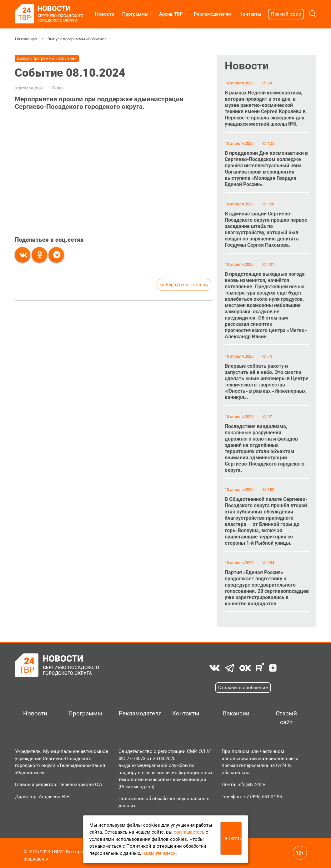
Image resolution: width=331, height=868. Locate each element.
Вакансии (236, 714)
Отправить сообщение (243, 688)
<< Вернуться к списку (184, 285)
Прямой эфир (286, 14)
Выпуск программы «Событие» (77, 39)
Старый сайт (286, 718)
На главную (26, 39)
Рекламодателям (213, 14)
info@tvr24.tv (251, 785)
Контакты (250, 14)
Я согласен (233, 838)
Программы (135, 14)
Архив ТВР (171, 14)
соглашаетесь (189, 832)
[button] (313, 14)
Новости (105, 14)
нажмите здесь (159, 853)
